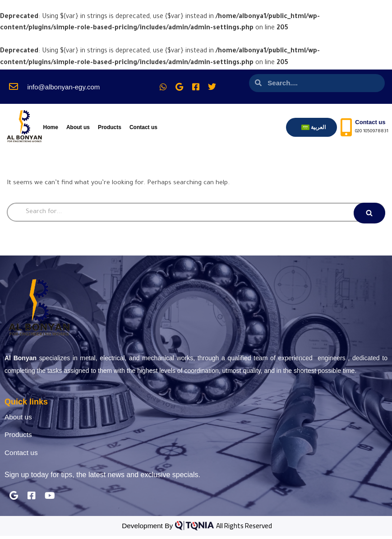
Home (51, 127)
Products (110, 127)
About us (78, 127)
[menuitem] (314, 127)
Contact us (143, 127)
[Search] (196, 213)
